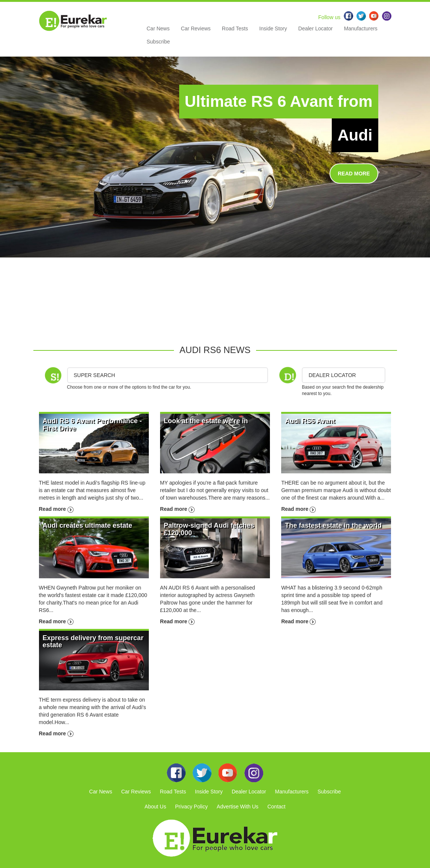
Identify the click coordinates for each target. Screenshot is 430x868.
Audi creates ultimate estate (88, 525)
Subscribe (158, 42)
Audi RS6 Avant (310, 421)
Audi (355, 135)
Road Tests (235, 28)
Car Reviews (196, 28)
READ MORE (354, 174)
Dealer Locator (316, 28)
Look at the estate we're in (206, 421)
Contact (276, 807)
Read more (56, 509)
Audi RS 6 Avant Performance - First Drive (92, 425)
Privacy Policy (191, 807)
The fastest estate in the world (333, 525)
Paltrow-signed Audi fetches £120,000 (209, 529)
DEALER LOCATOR (332, 375)
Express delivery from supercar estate (93, 642)
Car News (158, 28)
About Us (156, 807)
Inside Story (273, 28)
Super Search (94, 375)
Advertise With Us (237, 807)
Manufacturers (360, 28)
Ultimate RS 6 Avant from (279, 101)
